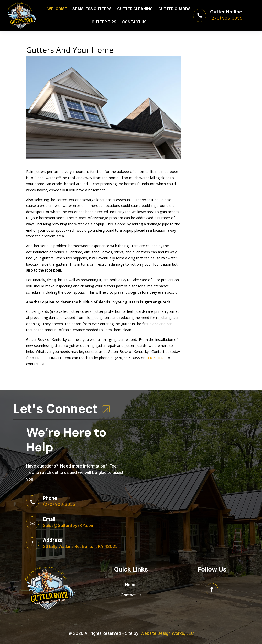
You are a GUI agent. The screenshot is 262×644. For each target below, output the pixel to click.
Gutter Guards (174, 9)
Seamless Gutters (92, 9)
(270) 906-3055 (59, 504)
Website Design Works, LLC (167, 633)
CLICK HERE (156, 358)
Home (131, 585)
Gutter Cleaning (135, 9)
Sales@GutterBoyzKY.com (69, 525)
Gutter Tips (104, 22)
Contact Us (134, 22)
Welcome (57, 9)
